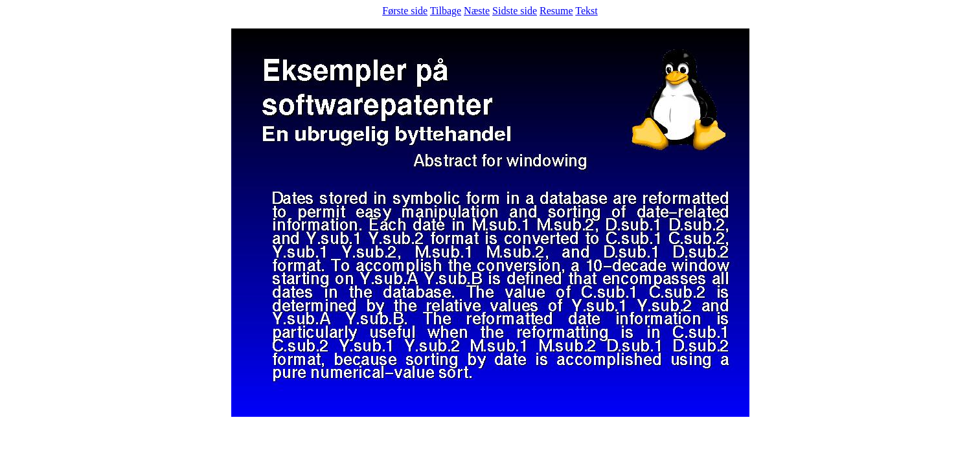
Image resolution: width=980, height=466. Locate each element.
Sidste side (515, 11)
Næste (477, 11)
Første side (405, 11)
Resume (556, 11)
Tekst (586, 11)
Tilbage (446, 11)
